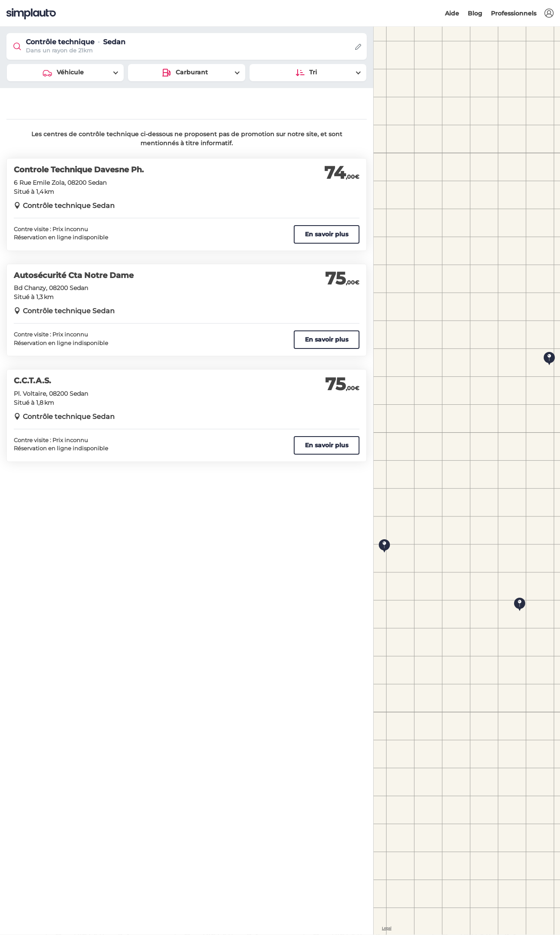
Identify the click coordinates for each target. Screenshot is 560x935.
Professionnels (514, 13)
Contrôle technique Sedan (69, 206)
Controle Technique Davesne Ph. (79, 170)
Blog (475, 13)
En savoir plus (327, 234)
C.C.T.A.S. (32, 381)
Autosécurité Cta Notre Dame (74, 275)
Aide (452, 13)
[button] (549, 14)
